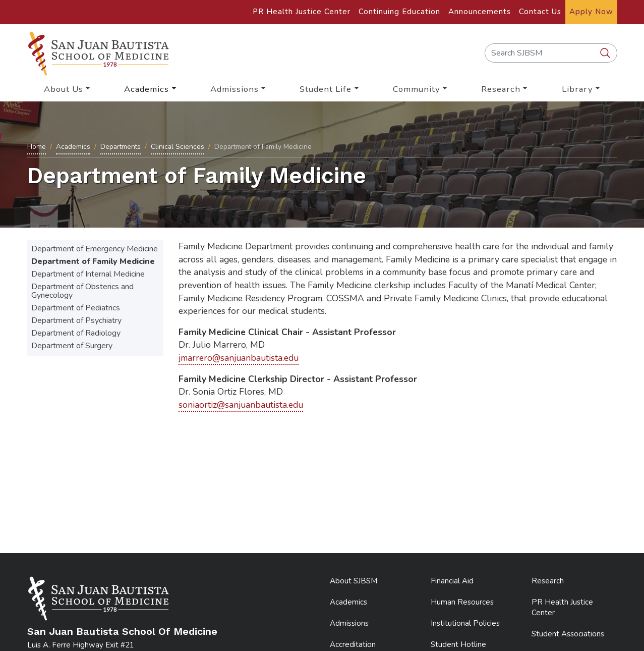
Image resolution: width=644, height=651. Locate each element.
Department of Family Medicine (93, 261)
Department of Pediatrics (76, 308)
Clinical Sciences (178, 147)
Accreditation (353, 644)
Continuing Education (399, 12)
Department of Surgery (72, 346)
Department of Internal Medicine (88, 274)
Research (548, 581)
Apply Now (591, 12)
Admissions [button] (235, 89)
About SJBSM (354, 581)
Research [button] (501, 89)
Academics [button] (147, 89)
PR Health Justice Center (302, 12)
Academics (73, 147)
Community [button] (417, 89)
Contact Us (540, 12)
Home (37, 147)
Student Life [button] (326, 89)
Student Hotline (458, 644)
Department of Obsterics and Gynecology (82, 291)
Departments (121, 147)
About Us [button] (64, 89)
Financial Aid (452, 581)
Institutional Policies (465, 623)
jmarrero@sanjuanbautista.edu (239, 358)
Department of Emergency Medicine (95, 249)
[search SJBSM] (606, 53)
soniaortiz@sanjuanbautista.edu (241, 405)
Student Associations (568, 634)
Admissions (349, 623)
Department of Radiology (76, 333)
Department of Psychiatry (76, 320)
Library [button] (577, 89)
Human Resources (462, 602)
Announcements (480, 12)
